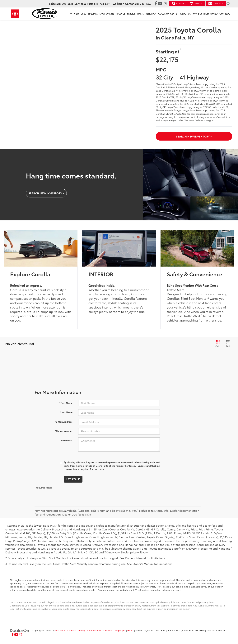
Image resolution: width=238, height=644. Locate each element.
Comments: (66, 440)
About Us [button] (185, 14)
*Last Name (66, 412)
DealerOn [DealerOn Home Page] (60, 630)
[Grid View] (217, 344)
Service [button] (131, 14)
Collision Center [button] (168, 14)
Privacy (82, 630)
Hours (131, 630)
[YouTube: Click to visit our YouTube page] (160, 4)
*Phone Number (64, 431)
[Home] (71, 14)
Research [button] (151, 14)
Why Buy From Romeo (205, 14)
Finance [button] (121, 14)
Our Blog (225, 14)
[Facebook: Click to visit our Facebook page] (156, 4)
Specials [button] (93, 14)
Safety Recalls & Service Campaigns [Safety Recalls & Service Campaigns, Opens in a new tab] (106, 630)
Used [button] (83, 14)
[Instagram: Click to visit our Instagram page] (165, 4)
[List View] (228, 344)
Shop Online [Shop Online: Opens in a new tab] (107, 14)
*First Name (66, 403)
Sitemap (72, 630)
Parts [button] (140, 14)
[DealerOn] (20, 630)
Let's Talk (73, 479)
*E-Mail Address (64, 422)
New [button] (76, 14)
